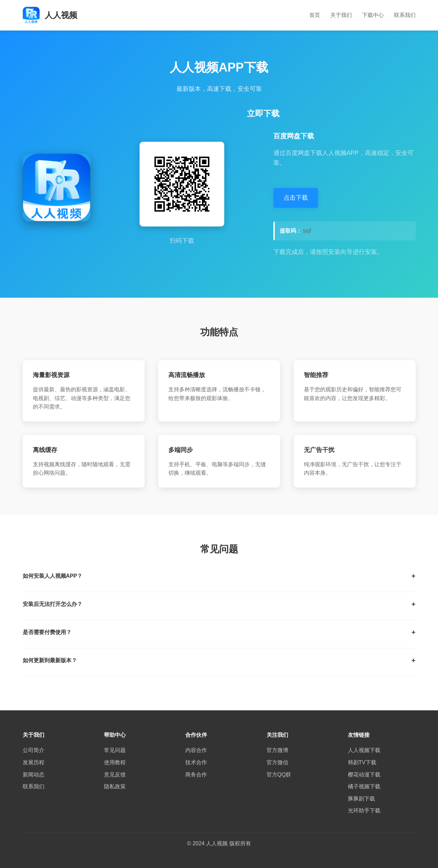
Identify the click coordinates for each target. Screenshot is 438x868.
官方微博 (277, 750)
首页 (315, 15)
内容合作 (196, 750)
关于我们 (341, 15)
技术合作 (196, 762)
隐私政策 (115, 786)
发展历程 (34, 762)
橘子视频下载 (364, 786)
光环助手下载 (364, 811)
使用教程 (115, 762)
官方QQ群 (279, 775)
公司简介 (34, 750)
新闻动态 (34, 775)
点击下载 (296, 198)
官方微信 (277, 762)
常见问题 (115, 750)
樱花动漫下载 (364, 775)
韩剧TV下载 (362, 762)
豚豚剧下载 (361, 799)
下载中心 (373, 15)
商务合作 (196, 775)
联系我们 (405, 15)
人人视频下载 (364, 750)
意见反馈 (115, 775)
